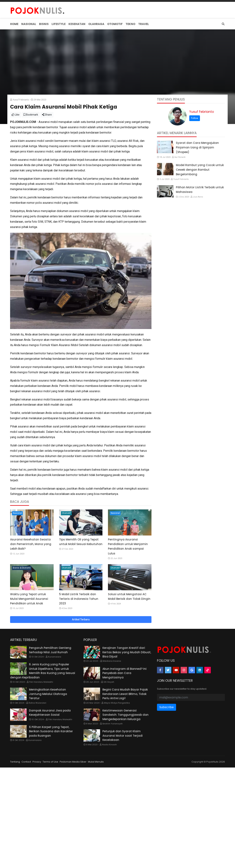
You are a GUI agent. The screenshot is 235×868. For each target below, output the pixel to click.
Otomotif (66, 568)
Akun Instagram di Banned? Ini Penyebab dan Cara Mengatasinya (124, 728)
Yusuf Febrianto (202, 167)
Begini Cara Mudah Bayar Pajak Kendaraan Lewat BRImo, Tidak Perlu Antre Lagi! (125, 749)
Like (16, 170)
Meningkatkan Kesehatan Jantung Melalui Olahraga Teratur (48, 749)
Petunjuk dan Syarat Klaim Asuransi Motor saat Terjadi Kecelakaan (123, 791)
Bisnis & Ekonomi (22, 623)
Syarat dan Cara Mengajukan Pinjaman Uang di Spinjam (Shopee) (197, 203)
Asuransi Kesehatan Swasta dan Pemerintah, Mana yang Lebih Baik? (31, 599)
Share (47, 170)
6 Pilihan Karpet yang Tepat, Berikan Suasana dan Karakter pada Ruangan (51, 786)
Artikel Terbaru (81, 675)
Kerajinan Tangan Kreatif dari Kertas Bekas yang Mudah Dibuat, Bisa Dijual (127, 707)
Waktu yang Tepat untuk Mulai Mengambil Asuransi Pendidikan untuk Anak (29, 654)
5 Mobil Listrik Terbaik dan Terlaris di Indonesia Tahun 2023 (79, 654)
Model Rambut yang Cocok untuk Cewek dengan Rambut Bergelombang (200, 225)
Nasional (17, 568)
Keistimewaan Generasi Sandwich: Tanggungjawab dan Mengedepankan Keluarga (125, 770)
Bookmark (31, 170)
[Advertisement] (117, 57)
